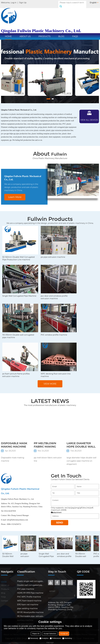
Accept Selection (50, 634)
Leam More (15, 194)
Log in (14, 3)
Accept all (64, 634)
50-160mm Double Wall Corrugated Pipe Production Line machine (18, 255)
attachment (56, 510)
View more (50, 381)
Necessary (33, 638)
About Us (25, 34)
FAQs (75, 34)
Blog (61, 34)
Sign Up (23, 3)
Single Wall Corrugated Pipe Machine (19, 293)
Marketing (67, 638)
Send (60, 520)
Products (44, 34)
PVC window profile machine (54, 332)
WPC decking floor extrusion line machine (56, 372)
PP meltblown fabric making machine (45, 442)
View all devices (89, 117)
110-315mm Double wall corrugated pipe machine (18, 333)
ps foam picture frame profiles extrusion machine (16, 372)
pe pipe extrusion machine (53, 254)
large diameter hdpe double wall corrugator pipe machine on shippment (81, 442)
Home (8, 34)
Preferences (55, 638)
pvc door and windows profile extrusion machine (54, 294)
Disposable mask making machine (14, 442)
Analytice (44, 638)
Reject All (36, 634)
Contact (5, 598)
